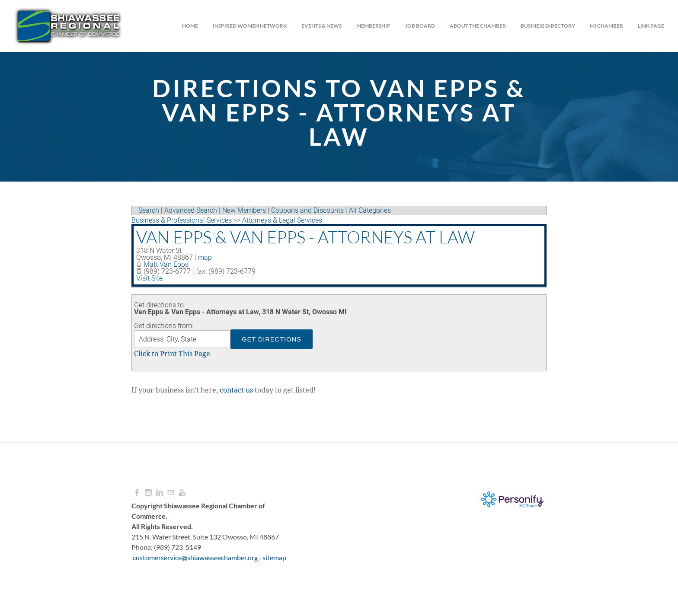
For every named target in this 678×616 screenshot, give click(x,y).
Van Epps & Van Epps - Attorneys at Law (305, 237)
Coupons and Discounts (307, 210)
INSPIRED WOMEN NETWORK (250, 26)
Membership (373, 26)
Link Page (651, 26)
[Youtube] (182, 493)
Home (190, 26)
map (205, 257)
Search (149, 210)
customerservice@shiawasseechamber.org (195, 557)
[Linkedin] (160, 493)
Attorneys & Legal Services (282, 220)
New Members (244, 210)
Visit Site (149, 278)
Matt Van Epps (166, 264)
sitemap (274, 557)
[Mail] (171, 493)
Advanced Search (191, 210)
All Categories (370, 210)
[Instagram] (148, 493)
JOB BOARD (420, 26)
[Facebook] (137, 493)
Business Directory (548, 26)
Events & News (321, 26)
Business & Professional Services (182, 220)
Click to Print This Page (172, 354)
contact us (236, 390)
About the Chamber (478, 26)
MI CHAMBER (606, 26)
